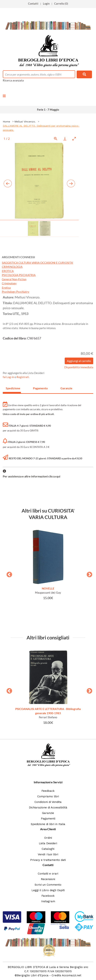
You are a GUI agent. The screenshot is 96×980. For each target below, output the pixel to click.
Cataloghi (48, 849)
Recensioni (48, 879)
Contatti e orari (48, 874)
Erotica (6, 288)
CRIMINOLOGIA (12, 267)
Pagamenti (48, 819)
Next (88, 573)
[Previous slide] (8, 183)
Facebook (48, 896)
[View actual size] (56, 139)
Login (46, 4)
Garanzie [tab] (66, 388)
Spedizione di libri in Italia (48, 824)
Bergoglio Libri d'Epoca (33, 975)
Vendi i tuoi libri (48, 854)
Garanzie (48, 813)
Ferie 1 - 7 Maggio (48, 110)
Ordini (48, 838)
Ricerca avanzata (13, 80)
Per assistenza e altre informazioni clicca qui (32, 476)
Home (6, 122)
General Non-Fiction (14, 279)
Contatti (33, 4)
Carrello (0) (61, 4)
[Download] (65, 139)
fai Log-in (9, 377)
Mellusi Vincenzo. (25, 122)
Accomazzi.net (72, 975)
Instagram (48, 901)
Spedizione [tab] (13, 388)
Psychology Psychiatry (16, 292)
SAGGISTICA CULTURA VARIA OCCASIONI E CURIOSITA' (37, 263)
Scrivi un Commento (48, 885)
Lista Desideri (48, 843)
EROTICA (8, 271)
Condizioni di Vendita (48, 802)
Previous (8, 573)
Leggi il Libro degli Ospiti (48, 890)
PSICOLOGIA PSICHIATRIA (19, 275)
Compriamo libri (48, 796)
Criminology (9, 283)
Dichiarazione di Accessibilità (48, 807)
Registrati (23, 377)
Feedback (48, 791)
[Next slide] (71, 183)
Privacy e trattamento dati (48, 860)
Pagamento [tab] (40, 388)
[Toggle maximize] (74, 139)
